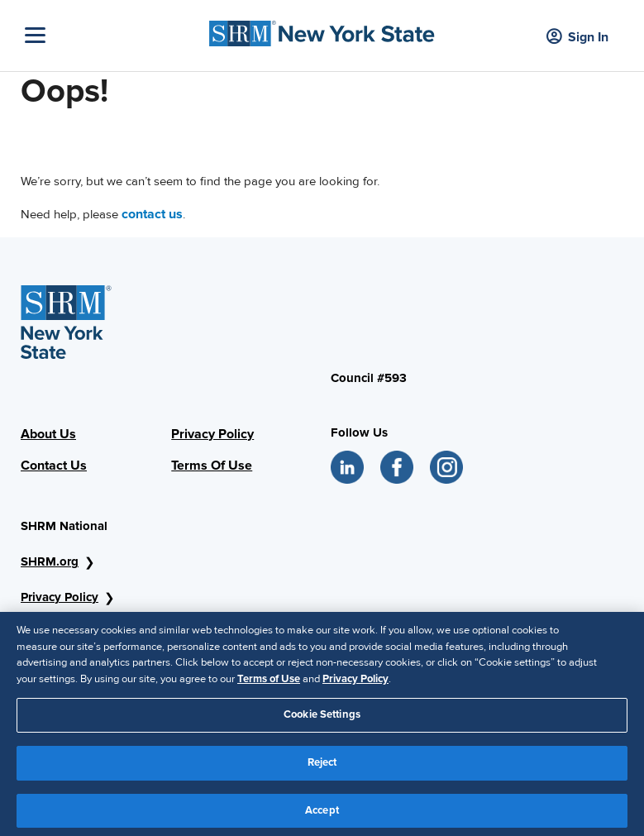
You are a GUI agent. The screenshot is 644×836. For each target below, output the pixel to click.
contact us (152, 214)
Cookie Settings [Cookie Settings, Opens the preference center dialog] (322, 720)
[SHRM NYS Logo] (322, 29)
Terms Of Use (212, 466)
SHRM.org (50, 561)
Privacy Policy (212, 434)
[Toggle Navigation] (113, 35)
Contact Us (54, 466)
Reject (322, 768)
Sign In (577, 38)
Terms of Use (269, 684)
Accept (322, 815)
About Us (48, 434)
